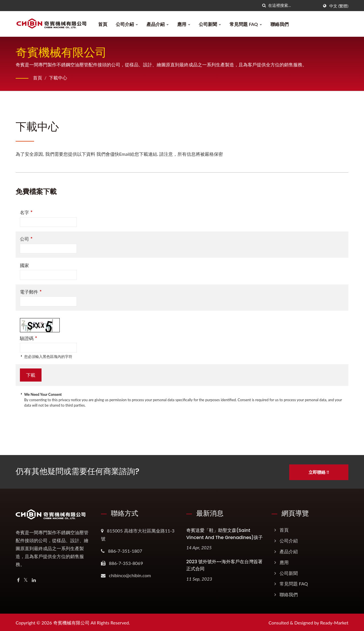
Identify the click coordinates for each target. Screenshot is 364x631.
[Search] (293, 6)
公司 (26, 239)
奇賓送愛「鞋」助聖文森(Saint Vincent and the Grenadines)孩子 (225, 533)
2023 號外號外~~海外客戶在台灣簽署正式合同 (224, 564)
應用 (184, 24)
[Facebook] (18, 579)
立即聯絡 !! (320, 471)
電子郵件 (31, 292)
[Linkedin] (34, 579)
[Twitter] (26, 579)
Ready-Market (334, 622)
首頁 (103, 24)
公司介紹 (127, 24)
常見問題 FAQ (246, 24)
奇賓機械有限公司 (71, 622)
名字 (26, 212)
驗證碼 (28, 338)
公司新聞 (210, 24)
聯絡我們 (280, 24)
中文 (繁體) (339, 6)
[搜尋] (264, 6)
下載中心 (58, 78)
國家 (24, 265)
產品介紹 (158, 24)
